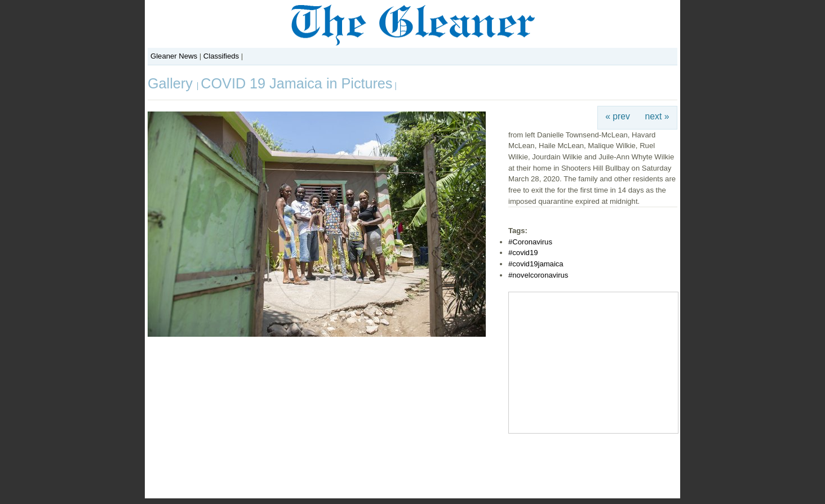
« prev (618, 116)
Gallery (172, 83)
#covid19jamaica (536, 264)
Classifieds (221, 56)
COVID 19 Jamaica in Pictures (296, 83)
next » (657, 116)
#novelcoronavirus (538, 275)
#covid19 (523, 253)
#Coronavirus (530, 242)
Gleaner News (174, 56)
